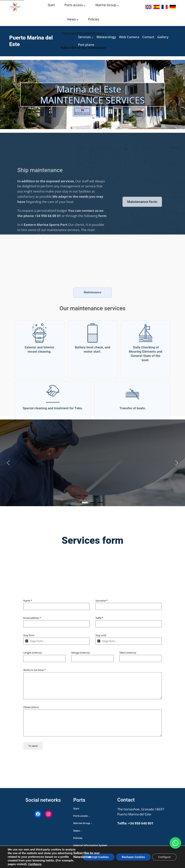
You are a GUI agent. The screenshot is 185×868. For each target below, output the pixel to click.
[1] (92, 503)
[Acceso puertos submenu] (85, 5)
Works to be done (34, 670)
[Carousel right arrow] (176, 463)
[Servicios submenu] (92, 37)
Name (28, 601)
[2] (100, 503)
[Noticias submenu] (77, 19)
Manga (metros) (80, 653)
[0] (85, 502)
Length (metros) (32, 653)
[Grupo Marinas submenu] (118, 5)
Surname (102, 601)
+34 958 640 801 (141, 823)
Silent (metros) (128, 653)
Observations (31, 707)
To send (33, 746)
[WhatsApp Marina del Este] (175, 843)
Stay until (101, 635)
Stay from (29, 635)
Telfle (99, 618)
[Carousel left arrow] (9, 463)
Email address (32, 618)
